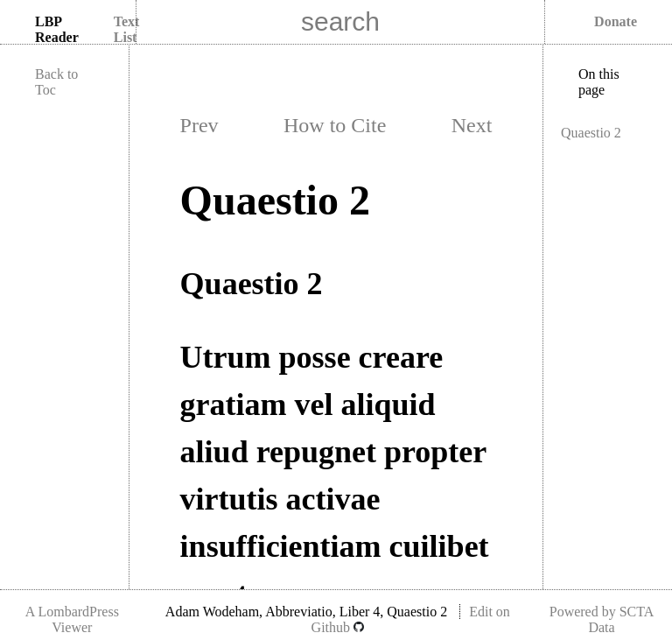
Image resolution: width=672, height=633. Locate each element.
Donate (616, 21)
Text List (127, 29)
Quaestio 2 (591, 133)
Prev (199, 125)
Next (472, 125)
